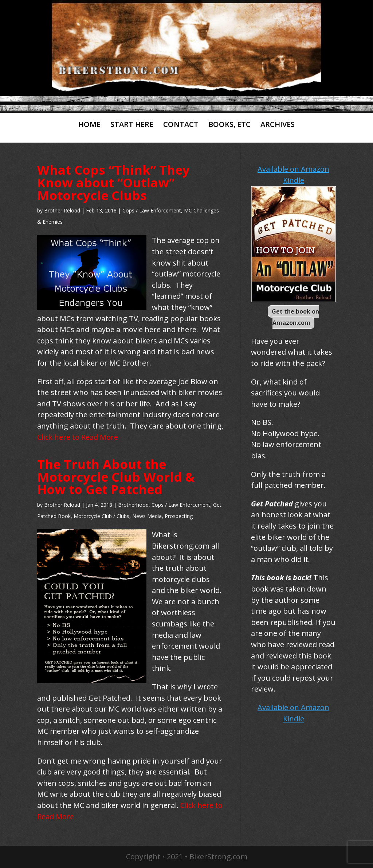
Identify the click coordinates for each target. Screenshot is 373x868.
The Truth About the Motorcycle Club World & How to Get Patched (116, 477)
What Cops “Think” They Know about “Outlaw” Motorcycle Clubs (113, 182)
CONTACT (181, 125)
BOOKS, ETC (229, 125)
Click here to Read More (78, 437)
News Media (147, 516)
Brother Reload (62, 210)
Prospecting (179, 516)
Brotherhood (133, 505)
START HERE (132, 125)
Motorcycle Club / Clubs (101, 516)
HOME (89, 125)
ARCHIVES (278, 125)
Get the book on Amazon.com (295, 317)
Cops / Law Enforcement (152, 210)
